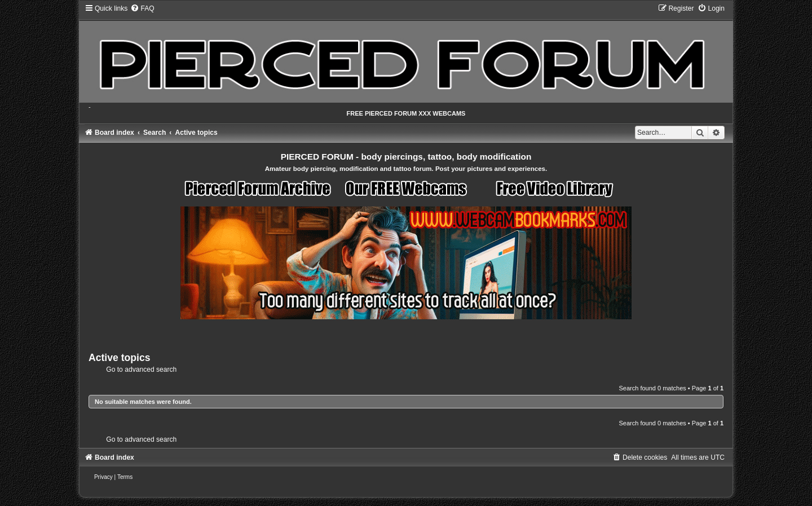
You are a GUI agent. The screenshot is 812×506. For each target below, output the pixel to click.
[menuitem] (142, 8)
